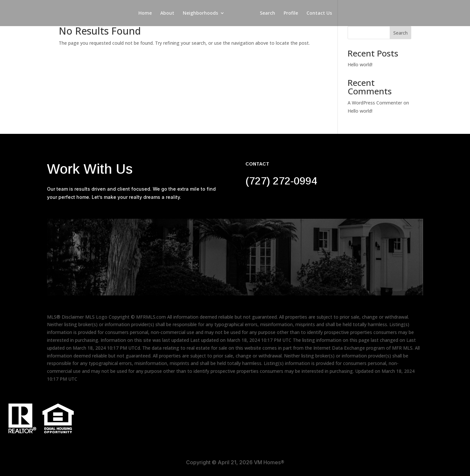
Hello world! (360, 64)
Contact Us (320, 13)
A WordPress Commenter (375, 103)
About (166, 13)
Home (144, 13)
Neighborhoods (199, 13)
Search (268, 13)
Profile (292, 13)
